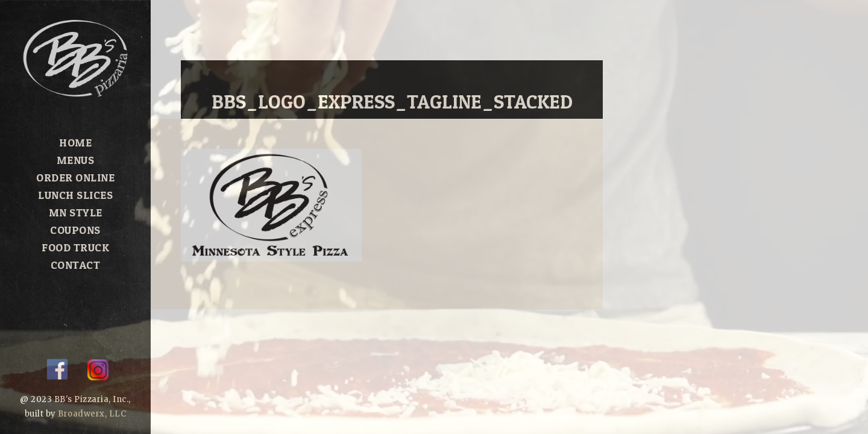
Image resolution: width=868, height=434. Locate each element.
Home (75, 143)
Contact (76, 265)
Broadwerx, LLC (92, 414)
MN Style (76, 212)
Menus (76, 160)
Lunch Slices (75, 195)
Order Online (75, 178)
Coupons (75, 230)
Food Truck (75, 247)
